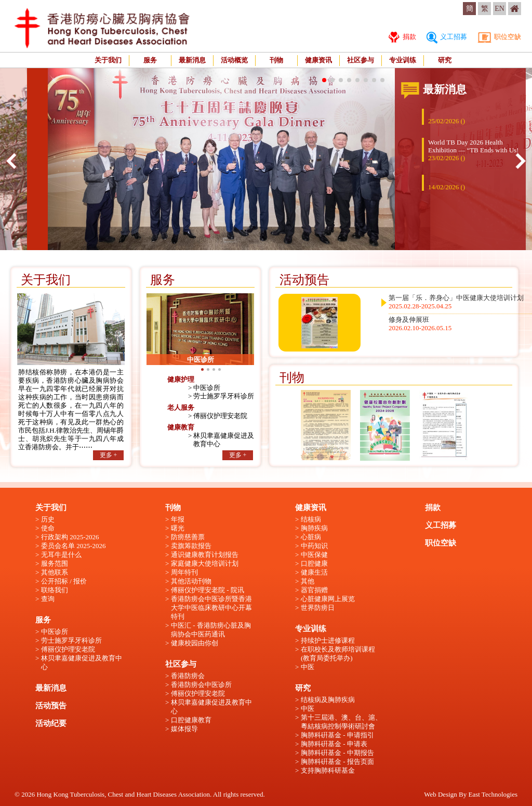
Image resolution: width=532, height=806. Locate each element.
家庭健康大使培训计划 (205, 563)
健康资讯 (318, 60)
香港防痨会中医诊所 (201, 685)
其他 (308, 581)
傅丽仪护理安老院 (220, 416)
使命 (48, 528)
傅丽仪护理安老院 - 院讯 (208, 590)
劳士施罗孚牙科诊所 (224, 396)
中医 (308, 667)
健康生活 (314, 572)
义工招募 (447, 37)
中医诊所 (207, 388)
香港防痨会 (188, 676)
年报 (178, 519)
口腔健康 (314, 563)
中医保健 (314, 555)
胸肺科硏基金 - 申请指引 (337, 735)
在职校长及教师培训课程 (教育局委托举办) (338, 654)
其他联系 (55, 572)
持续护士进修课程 (328, 640)
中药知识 (314, 546)
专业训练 (403, 60)
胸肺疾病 (314, 528)
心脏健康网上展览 (328, 599)
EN (500, 9)
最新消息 (192, 60)
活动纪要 (51, 723)
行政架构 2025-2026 (70, 537)
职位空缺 (499, 37)
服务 (150, 60)
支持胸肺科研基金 (328, 770)
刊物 (276, 60)
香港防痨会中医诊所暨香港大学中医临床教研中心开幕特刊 (211, 608)
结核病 (311, 519)
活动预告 (51, 706)
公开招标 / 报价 (64, 581)
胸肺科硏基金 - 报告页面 (337, 762)
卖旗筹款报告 (191, 546)
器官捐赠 (314, 590)
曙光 (178, 528)
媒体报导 (184, 729)
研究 (445, 60)
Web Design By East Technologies (471, 794)
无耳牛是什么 (61, 555)
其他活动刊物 (191, 581)
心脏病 (311, 537)
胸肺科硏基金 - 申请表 (334, 744)
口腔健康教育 (191, 720)
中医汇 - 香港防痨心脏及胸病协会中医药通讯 (211, 630)
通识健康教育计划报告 (205, 555)
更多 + (109, 455)
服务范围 (55, 563)
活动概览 (234, 60)
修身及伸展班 (420, 324)
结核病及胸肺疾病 (328, 700)
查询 (48, 599)
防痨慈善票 (188, 537)
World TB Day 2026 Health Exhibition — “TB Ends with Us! (473, 150)
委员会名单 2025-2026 (74, 546)
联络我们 (55, 590)
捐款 (402, 37)
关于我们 (108, 60)
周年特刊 (184, 572)
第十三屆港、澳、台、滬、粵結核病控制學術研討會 (341, 722)
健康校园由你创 (195, 643)
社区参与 (361, 60)
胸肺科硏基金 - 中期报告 (337, 753)
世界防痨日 (318, 608)
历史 (48, 519)
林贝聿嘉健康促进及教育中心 (82, 662)
